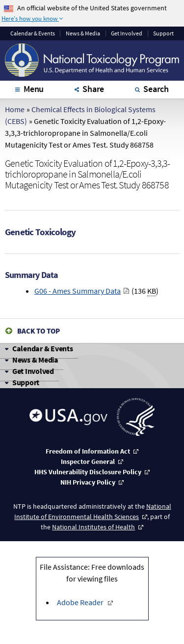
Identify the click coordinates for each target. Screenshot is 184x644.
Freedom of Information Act (88, 451)
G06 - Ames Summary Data (78, 291)
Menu (34, 89)
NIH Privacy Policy (88, 482)
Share (93, 89)
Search (156, 89)
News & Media (83, 33)
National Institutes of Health (93, 527)
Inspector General (88, 461)
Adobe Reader (81, 602)
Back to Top (39, 331)
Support (163, 33)
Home (15, 109)
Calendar (33, 33)
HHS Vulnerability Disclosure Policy (88, 472)
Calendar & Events (43, 348)
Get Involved (127, 33)
